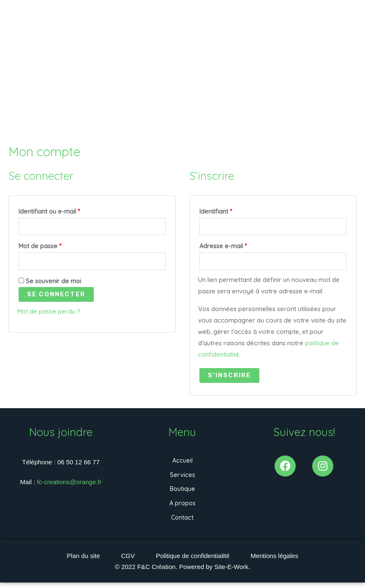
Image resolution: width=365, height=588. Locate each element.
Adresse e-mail (239, 246)
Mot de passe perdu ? (49, 313)
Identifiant (232, 210)
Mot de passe (56, 246)
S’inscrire (229, 377)
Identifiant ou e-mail (65, 210)
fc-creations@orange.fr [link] (69, 483)
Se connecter (56, 296)
